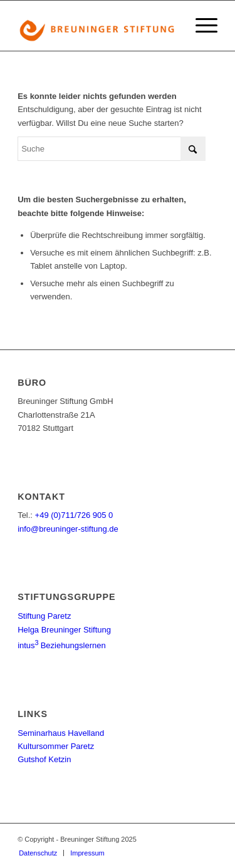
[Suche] (112, 149)
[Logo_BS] (97, 26)
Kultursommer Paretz (56, 746)
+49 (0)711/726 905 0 (74, 515)
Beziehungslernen (62, 645)
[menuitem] (200, 26)
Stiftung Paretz (44, 616)
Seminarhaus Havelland (61, 733)
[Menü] (200, 26)
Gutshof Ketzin (44, 759)
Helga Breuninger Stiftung (64, 630)
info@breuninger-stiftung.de (68, 529)
